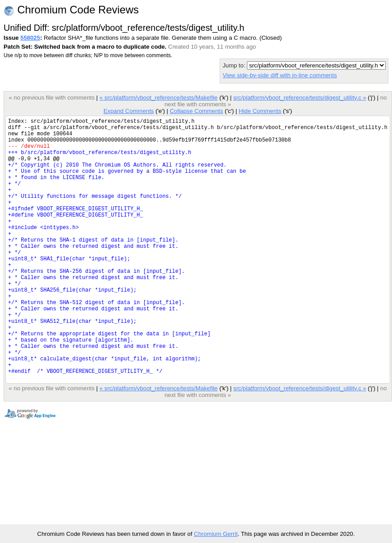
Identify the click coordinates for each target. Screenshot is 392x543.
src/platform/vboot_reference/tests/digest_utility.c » (300, 98)
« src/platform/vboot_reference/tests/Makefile (159, 98)
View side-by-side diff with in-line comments (279, 75)
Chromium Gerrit (216, 534)
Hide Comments (260, 111)
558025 (30, 38)
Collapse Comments (196, 111)
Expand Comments (129, 111)
